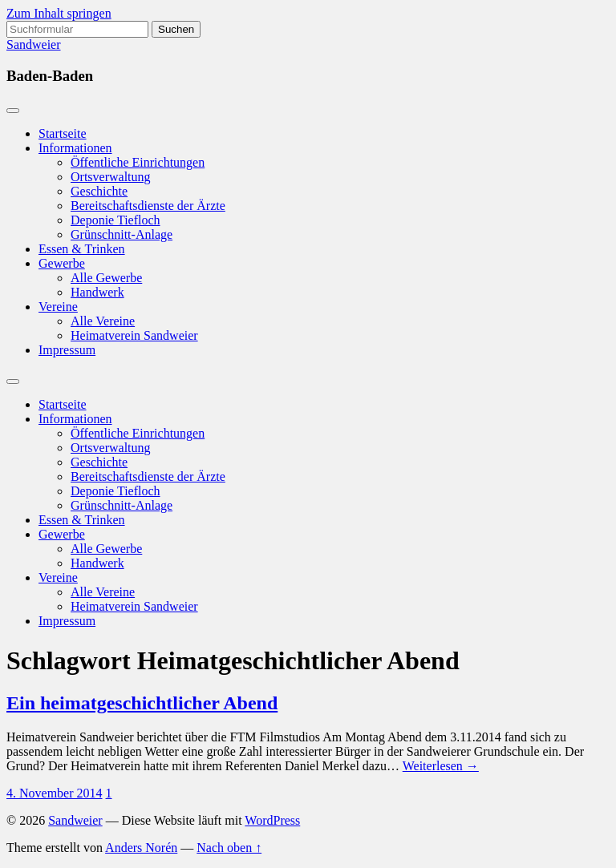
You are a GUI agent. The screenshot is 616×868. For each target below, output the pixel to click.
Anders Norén (141, 848)
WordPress (272, 820)
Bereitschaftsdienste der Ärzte (148, 206)
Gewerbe (62, 263)
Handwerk (97, 292)
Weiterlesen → (441, 766)
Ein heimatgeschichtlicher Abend (142, 703)
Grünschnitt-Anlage (122, 234)
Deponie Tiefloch (115, 220)
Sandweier (34, 44)
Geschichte (99, 191)
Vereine (58, 307)
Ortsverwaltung (111, 177)
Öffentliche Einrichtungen (138, 162)
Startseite (63, 133)
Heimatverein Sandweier (134, 335)
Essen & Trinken (82, 249)
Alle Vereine (103, 321)
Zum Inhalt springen (59, 13)
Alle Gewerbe (106, 278)
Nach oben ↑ (229, 848)
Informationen (75, 148)
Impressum (67, 350)
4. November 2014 (55, 793)
